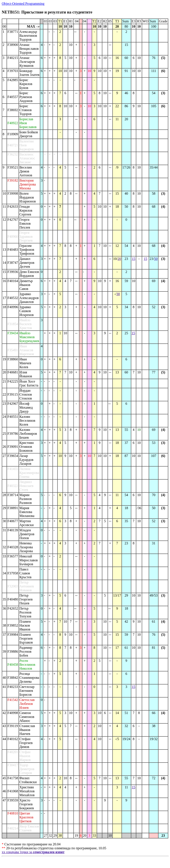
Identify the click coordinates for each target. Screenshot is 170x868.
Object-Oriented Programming (23, 4)
